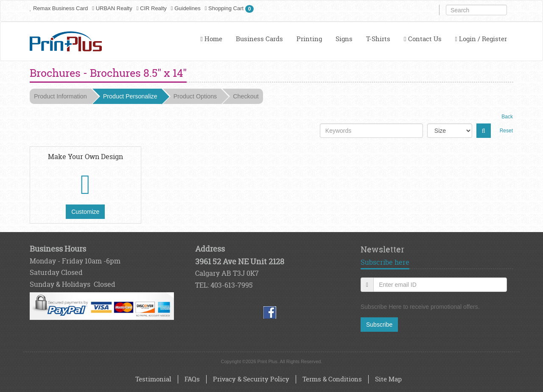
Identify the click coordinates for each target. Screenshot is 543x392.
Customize (85, 212)
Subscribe (379, 325)
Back (507, 117)
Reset (506, 131)
